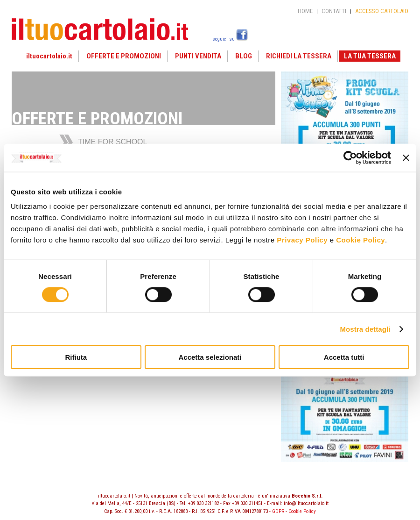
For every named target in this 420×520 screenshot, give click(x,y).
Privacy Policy (302, 240)
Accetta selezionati (210, 357)
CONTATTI (334, 11)
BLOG (244, 56)
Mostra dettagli (365, 329)
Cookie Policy (360, 240)
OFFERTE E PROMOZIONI (124, 56)
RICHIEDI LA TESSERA (299, 56)
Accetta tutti (344, 357)
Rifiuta (76, 357)
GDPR (278, 511)
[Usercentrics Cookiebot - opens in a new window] (350, 157)
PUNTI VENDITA (198, 56)
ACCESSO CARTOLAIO (382, 11)
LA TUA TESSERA (370, 56)
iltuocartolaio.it (49, 56)
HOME (305, 11)
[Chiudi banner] (406, 157)
